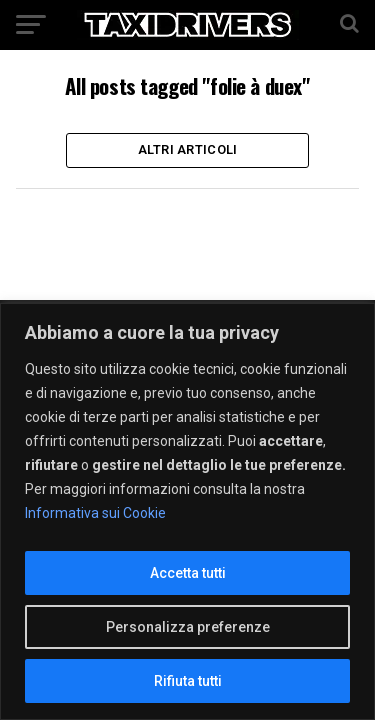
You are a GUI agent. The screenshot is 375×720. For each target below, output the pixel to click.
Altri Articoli (188, 149)
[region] (187, 511)
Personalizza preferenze (188, 627)
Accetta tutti (188, 573)
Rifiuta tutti (188, 681)
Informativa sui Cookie (95, 513)
